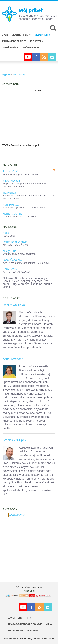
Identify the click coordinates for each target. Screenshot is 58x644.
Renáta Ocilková (14, 305)
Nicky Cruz (10, 251)
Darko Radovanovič (15, 242)
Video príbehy (19, 75)
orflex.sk (50, 638)
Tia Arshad (9, 193)
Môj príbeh (31, 10)
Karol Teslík (10, 269)
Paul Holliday (11, 205)
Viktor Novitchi (12, 181)
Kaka (6, 233)
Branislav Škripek (14, 440)
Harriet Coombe (13, 214)
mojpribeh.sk (17, 515)
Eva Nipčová (11, 172)
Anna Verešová (13, 359)
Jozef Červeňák (12, 260)
